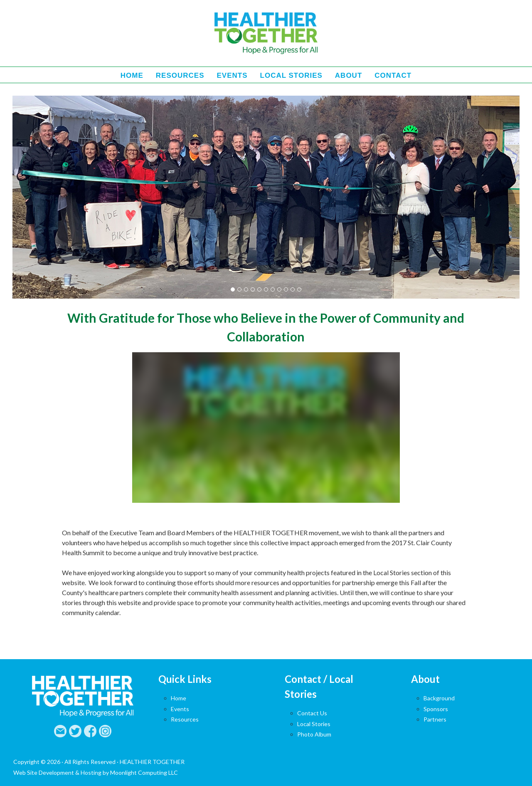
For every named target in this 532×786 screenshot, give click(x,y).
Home (179, 698)
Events (180, 709)
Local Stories (314, 724)
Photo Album (314, 734)
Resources (185, 719)
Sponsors (436, 709)
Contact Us (312, 713)
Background (439, 698)
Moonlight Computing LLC (144, 772)
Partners (435, 719)
